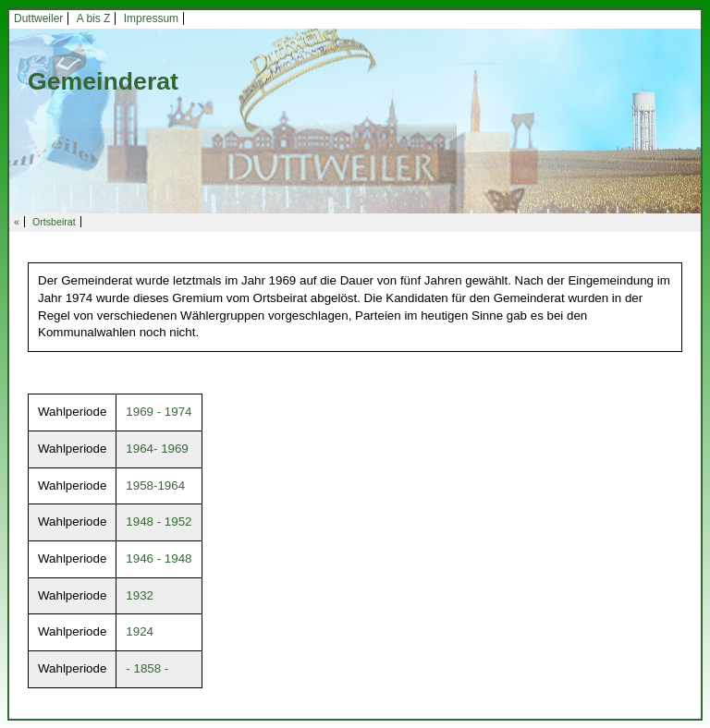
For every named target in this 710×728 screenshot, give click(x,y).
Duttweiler (38, 18)
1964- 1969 (157, 449)
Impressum (151, 18)
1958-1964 (155, 485)
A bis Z (94, 18)
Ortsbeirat (54, 222)
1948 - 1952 (159, 522)
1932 (140, 595)
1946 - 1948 (159, 558)
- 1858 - (147, 668)
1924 (140, 631)
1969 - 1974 (159, 412)
